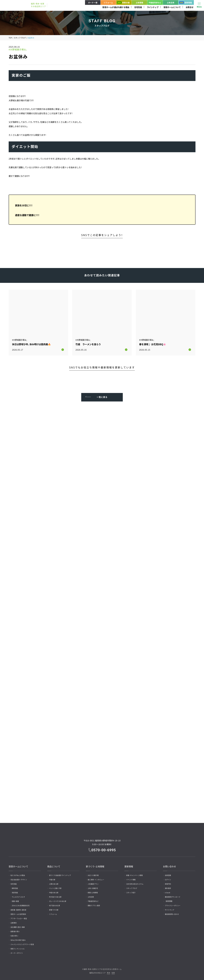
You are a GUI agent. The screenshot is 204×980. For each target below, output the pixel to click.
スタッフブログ (20, 38)
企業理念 (15, 922)
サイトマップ (171, 909)
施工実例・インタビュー (97, 879)
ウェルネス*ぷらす (21, 896)
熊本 (109, 972)
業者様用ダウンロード (174, 896)
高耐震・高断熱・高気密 (20, 909)
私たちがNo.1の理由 (19, 874)
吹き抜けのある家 (57, 896)
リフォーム (108, 2)
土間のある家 (55, 883)
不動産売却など (155, 2)
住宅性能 (138, 7)
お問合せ (190, 7)
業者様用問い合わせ (173, 913)
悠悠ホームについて (172, 7)
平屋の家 (53, 879)
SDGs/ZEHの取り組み (20, 939)
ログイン (169, 879)
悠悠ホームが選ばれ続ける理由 (116, 7)
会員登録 (169, 874)
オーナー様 (93, 2)
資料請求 (169, 887)
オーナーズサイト (18, 952)
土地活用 (171, 2)
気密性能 (17, 891)
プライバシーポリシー (174, 904)
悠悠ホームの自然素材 (20, 913)
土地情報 (139, 2)
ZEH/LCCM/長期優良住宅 (23, 904)
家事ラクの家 (55, 909)
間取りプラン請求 (95, 904)
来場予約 (169, 883)
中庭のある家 (55, 891)
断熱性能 (17, 887)
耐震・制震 (17, 900)
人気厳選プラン (94, 883)
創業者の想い (16, 930)
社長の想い (16, 935)
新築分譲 (123, 2)
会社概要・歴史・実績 (19, 926)
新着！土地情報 (94, 891)
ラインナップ (153, 7)
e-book (169, 891)
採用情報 (186, 2)
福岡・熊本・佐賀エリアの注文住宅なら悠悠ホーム (103, 968)
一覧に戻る (102, 395)
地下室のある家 (56, 904)
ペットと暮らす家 (57, 887)
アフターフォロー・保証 (20, 917)
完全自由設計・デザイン (20, 879)
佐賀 (113, 972)
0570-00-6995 (104, 849)
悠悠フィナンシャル (19, 948)
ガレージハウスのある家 (59, 900)
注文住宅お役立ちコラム (136, 883)
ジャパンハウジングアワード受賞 (24, 943)
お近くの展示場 (94, 874)
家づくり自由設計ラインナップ (62, 874)
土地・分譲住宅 (94, 887)
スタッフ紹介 (132, 891)
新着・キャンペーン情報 (136, 874)
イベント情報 (132, 879)
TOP (10, 38)
